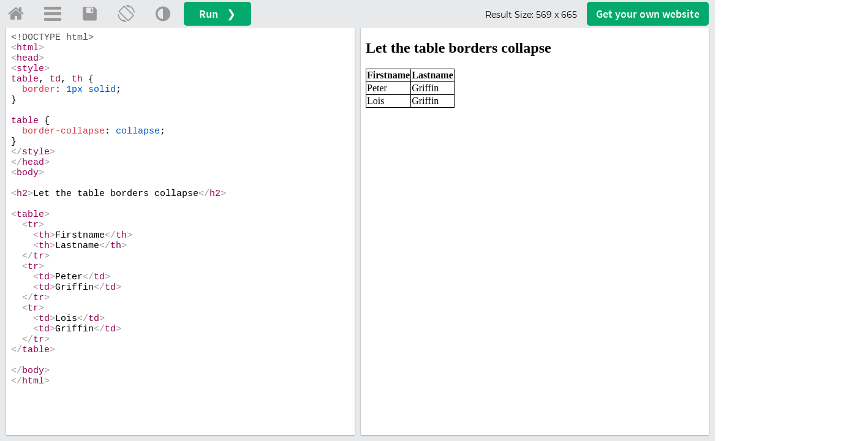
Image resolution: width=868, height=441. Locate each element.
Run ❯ (217, 14)
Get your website (648, 14)
